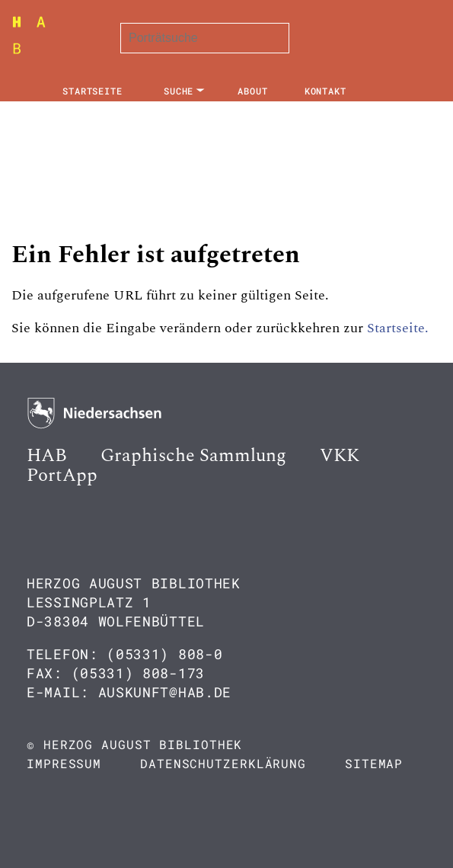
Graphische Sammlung (193, 456)
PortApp (62, 476)
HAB (47, 456)
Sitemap (374, 763)
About (253, 91)
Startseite (93, 91)
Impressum (64, 763)
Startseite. (398, 328)
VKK (340, 456)
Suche (179, 91)
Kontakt (325, 91)
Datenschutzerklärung (223, 763)
